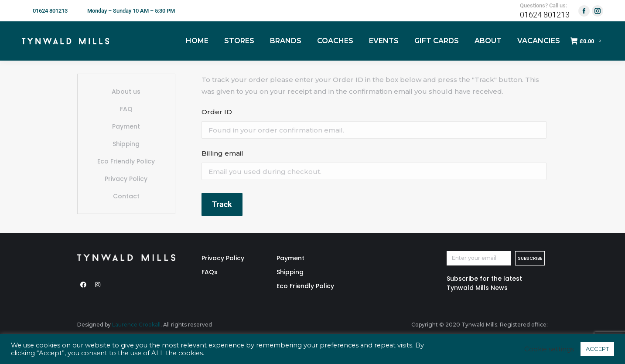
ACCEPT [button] (597, 349)
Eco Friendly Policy (126, 161)
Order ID (217, 112)
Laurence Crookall (136, 325)
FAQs (210, 272)
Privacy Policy (126, 179)
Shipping (126, 144)
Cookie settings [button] (549, 349)
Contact (126, 196)
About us (126, 92)
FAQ (126, 109)
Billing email (222, 153)
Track (222, 204)
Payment (126, 126)
